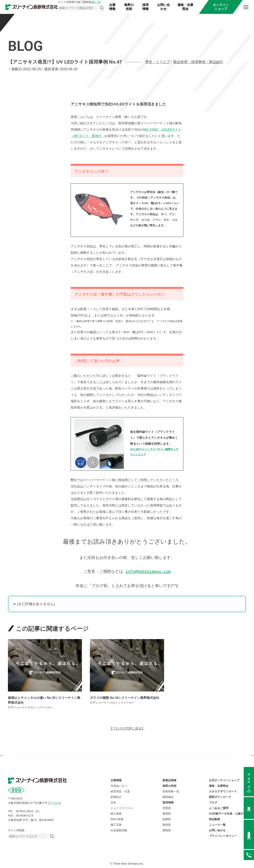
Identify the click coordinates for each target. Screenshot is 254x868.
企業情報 (112, 7)
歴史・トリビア (158, 62)
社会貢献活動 (119, 830)
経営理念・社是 (120, 791)
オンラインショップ (221, 7)
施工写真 (116, 824)
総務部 (167, 819)
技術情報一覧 (171, 791)
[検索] (102, 8)
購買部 (167, 813)
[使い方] (96, 2)
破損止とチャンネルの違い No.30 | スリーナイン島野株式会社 (44, 700)
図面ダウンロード (220, 797)
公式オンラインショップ (224, 780)
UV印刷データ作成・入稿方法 (228, 813)
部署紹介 (116, 797)
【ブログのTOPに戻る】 (127, 728)
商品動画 (215, 819)
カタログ (249, 779)
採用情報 (145, 7)
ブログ (213, 802)
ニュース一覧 (217, 824)
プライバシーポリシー (223, 835)
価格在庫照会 (249, 832)
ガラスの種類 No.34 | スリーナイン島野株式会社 (125, 697)
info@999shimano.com (148, 571)
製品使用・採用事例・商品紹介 (198, 62)
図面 (249, 805)
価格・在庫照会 (185, 7)
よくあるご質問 (219, 808)
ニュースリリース (122, 808)
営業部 (167, 808)
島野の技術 (129, 7)
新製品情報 (169, 780)
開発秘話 (168, 797)
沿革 (113, 802)
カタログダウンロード (223, 791)
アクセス (55, 802)
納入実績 (116, 813)
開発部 (167, 830)
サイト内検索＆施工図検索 (79, 2)
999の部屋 (117, 819)
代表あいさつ (119, 785)
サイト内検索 (16, 830)
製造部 (167, 824)
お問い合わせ (164, 7)
